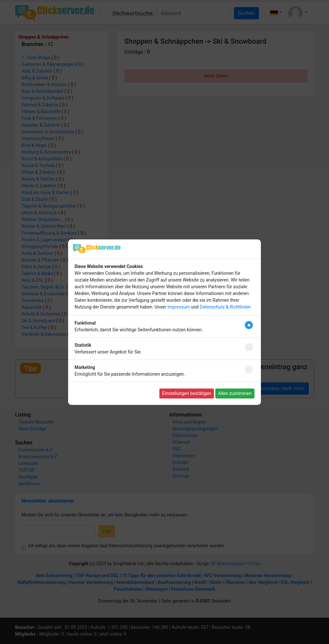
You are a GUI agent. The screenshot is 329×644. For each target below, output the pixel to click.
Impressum (179, 307)
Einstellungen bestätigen (187, 393)
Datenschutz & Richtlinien (225, 307)
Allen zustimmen (235, 393)
